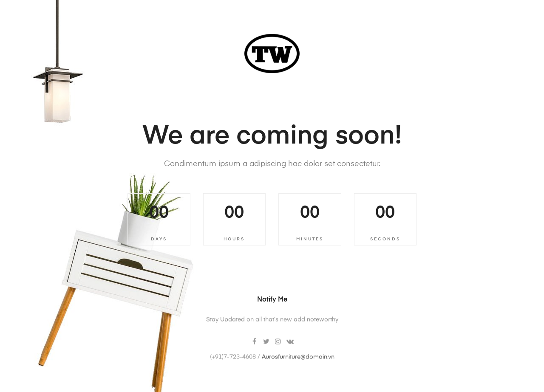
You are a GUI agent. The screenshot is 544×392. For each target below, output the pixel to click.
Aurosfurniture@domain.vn (298, 364)
